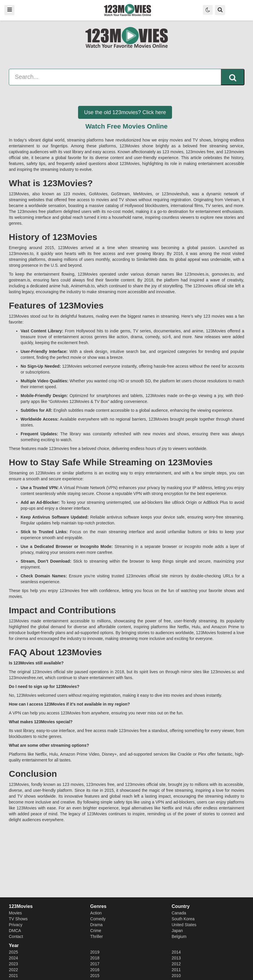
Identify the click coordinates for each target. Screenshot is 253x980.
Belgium (179, 936)
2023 (13, 964)
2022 (13, 970)
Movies (15, 913)
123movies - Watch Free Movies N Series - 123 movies (128, 10)
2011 (176, 970)
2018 (95, 958)
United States (184, 925)
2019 (95, 952)
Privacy (16, 925)
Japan (177, 931)
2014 (176, 952)
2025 (13, 952)
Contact (16, 936)
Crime (96, 931)
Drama (96, 925)
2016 (95, 970)
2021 (13, 976)
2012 (176, 964)
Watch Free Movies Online (126, 126)
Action (96, 913)
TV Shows (18, 919)
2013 (176, 958)
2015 (95, 976)
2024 (13, 958)
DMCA (15, 931)
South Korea (183, 919)
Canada (179, 913)
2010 (176, 976)
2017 (95, 964)
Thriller (96, 936)
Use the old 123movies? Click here (125, 112)
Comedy (98, 919)
